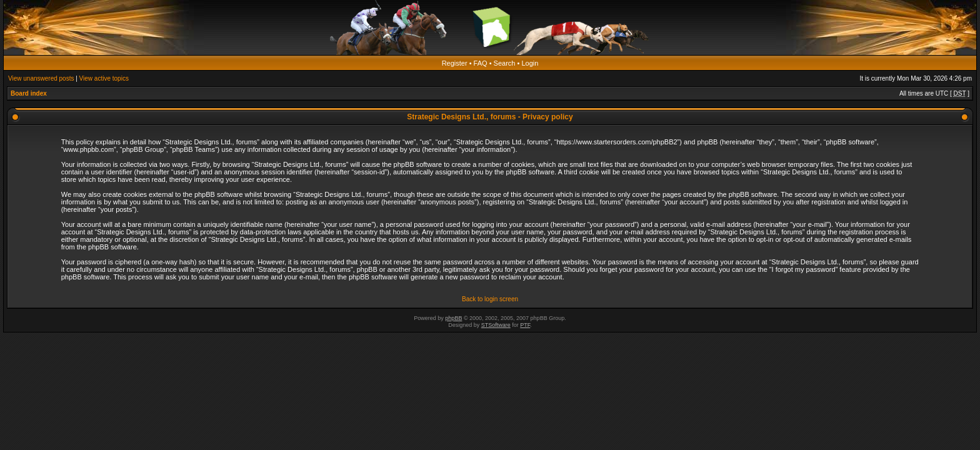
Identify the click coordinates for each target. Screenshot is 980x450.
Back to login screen (490, 299)
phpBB (453, 318)
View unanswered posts (41, 78)
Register (455, 63)
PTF (525, 325)
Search (505, 63)
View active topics (104, 78)
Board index (29, 93)
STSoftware (496, 325)
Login (530, 63)
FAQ (481, 63)
